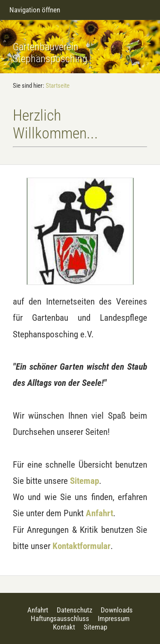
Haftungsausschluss (60, 618)
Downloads (117, 610)
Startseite (58, 86)
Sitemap (84, 481)
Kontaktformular (81, 546)
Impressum (114, 618)
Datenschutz (74, 610)
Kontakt (64, 627)
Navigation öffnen (35, 10)
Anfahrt (99, 513)
